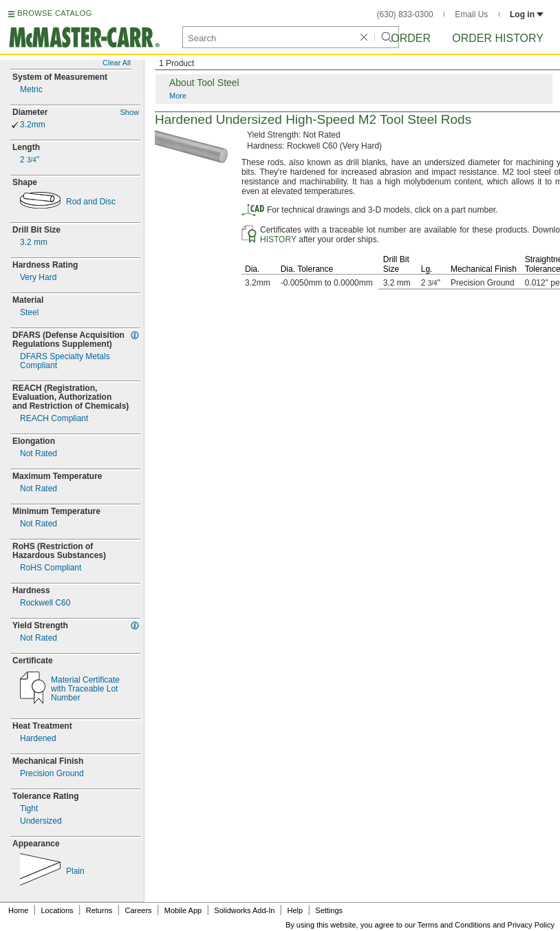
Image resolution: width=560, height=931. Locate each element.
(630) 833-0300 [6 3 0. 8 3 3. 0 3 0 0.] (405, 14)
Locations (57, 910)
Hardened (38, 739)
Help (295, 910)
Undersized (41, 821)
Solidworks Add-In (244, 910)
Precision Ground (52, 774)
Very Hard (38, 278)
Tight (29, 809)
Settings (329, 910)
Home (18, 910)
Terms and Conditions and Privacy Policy (486, 925)
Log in (527, 14)
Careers (138, 910)
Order (411, 38)
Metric (31, 90)
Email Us (471, 14)
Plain (75, 871)
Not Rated (39, 454)
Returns (99, 910)
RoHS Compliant (51, 568)
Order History (498, 38)
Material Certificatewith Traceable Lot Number (85, 689)
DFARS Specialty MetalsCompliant (65, 361)
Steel (29, 313)
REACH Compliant (54, 419)
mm (34, 243)
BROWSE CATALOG (54, 13)
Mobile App (183, 910)
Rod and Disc (91, 202)
